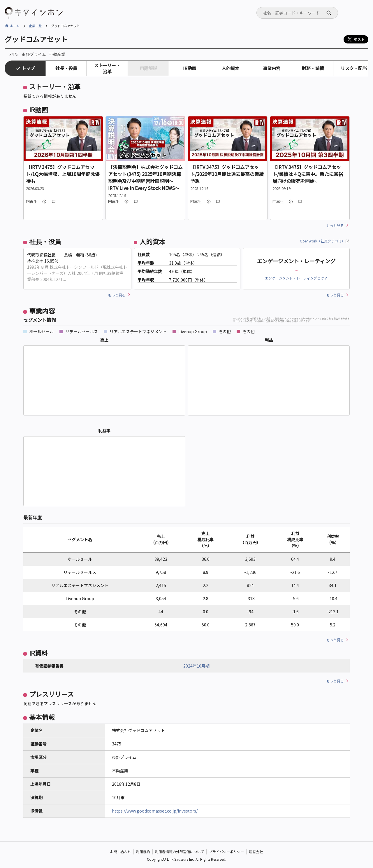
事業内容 (272, 68)
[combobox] (297, 13)
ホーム (15, 26)
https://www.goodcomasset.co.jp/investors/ (155, 811)
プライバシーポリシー (226, 852)
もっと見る (335, 225)
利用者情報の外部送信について (180, 852)
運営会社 (256, 852)
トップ (28, 68)
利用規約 (143, 852)
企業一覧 (35, 26)
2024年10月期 (196, 666)
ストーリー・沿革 (107, 68)
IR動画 (190, 68)
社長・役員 (66, 68)
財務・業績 (313, 68)
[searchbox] (299, 13)
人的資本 (231, 68)
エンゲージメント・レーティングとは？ (296, 278)
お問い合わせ (121, 852)
